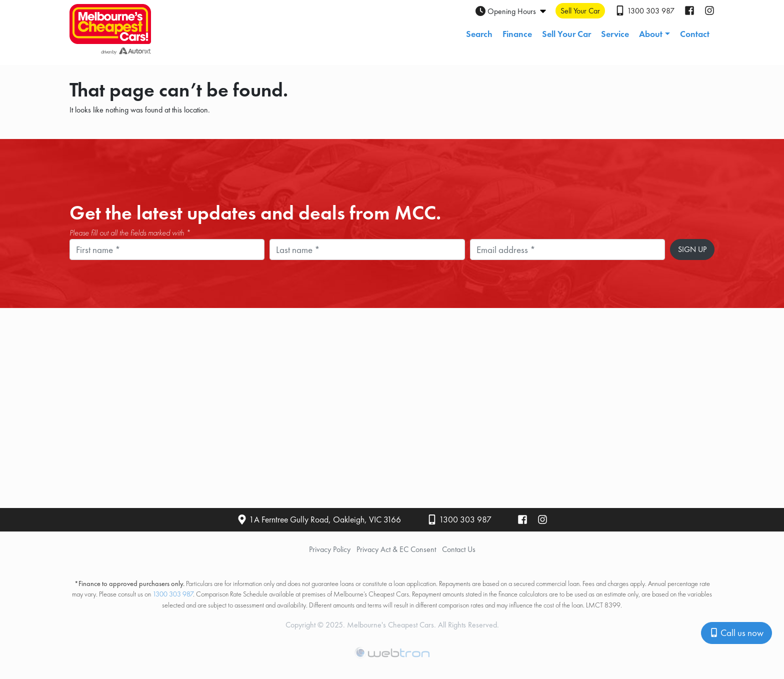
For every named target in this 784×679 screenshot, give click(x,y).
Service (615, 34)
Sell (580, 11)
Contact (695, 34)
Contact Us (459, 549)
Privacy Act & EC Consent (396, 549)
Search (479, 34)
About (651, 34)
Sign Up (692, 249)
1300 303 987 (465, 519)
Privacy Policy (330, 549)
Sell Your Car (566, 34)
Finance (517, 34)
